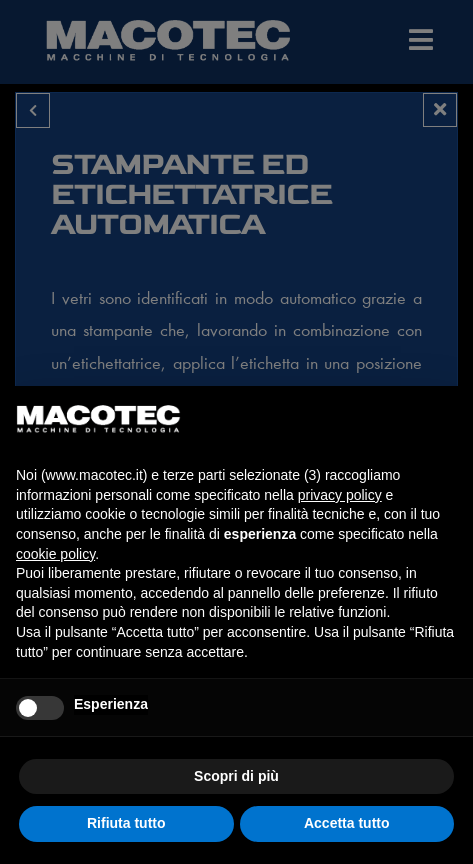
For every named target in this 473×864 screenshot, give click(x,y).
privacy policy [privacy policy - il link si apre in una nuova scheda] (340, 495)
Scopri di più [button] (236, 776)
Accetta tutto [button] (347, 823)
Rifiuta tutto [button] (126, 823)
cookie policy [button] (55, 554)
